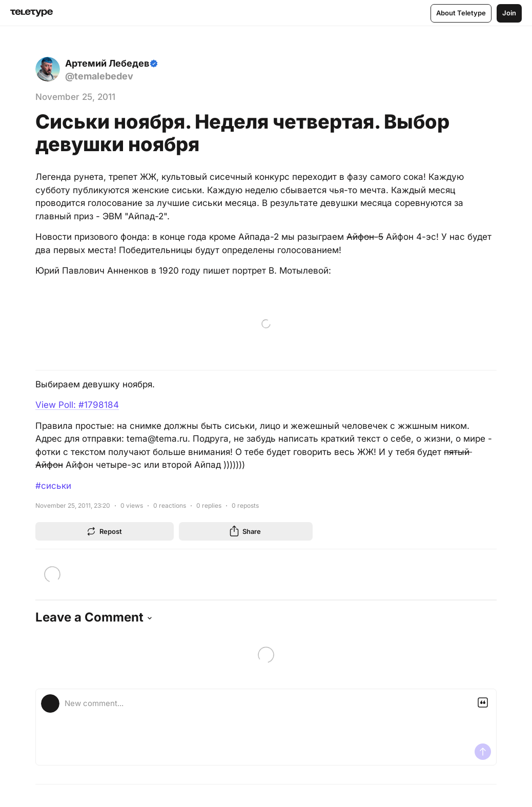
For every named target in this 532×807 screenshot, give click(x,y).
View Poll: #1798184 (77, 405)
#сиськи (53, 486)
